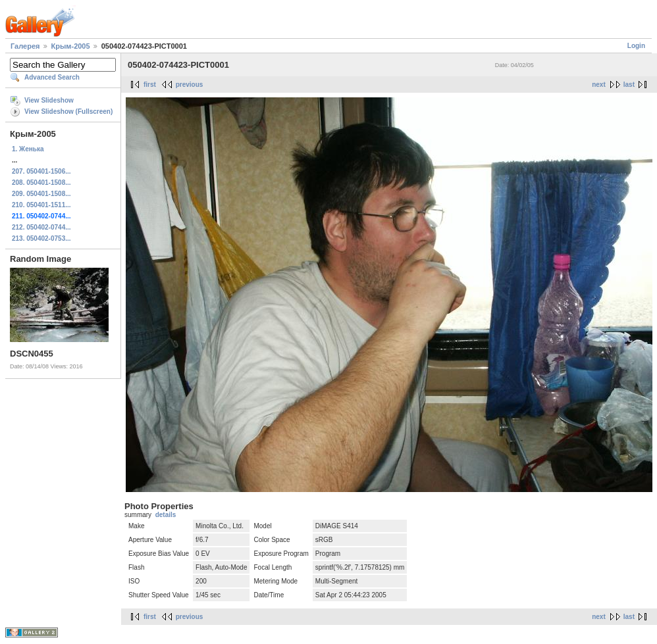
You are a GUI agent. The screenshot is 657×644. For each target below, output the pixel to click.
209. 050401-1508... (41, 194)
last (629, 85)
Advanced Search (52, 77)
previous (190, 85)
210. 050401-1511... (41, 205)
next (599, 85)
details (166, 515)
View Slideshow (49, 100)
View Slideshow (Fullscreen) (68, 111)
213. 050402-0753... (41, 238)
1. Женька (28, 149)
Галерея (25, 46)
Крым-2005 (71, 46)
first (150, 85)
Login (636, 46)
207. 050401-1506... (41, 171)
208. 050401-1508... (41, 183)
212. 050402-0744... (41, 227)
